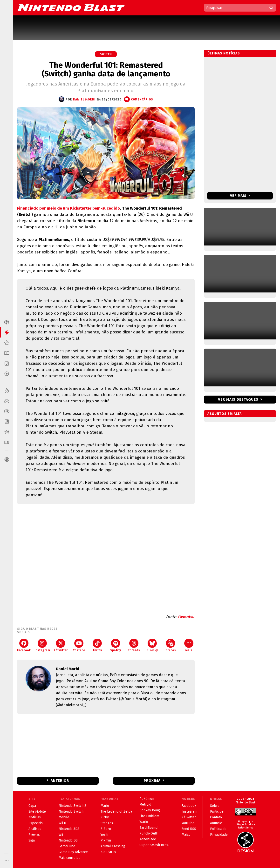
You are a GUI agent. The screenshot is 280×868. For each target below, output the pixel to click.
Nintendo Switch (71, 812)
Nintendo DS (68, 840)
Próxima (152, 781)
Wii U (62, 823)
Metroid (145, 805)
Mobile (64, 817)
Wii (61, 835)
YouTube (79, 645)
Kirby (105, 817)
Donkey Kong (150, 810)
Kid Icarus (108, 852)
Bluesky (152, 645)
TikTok (97, 645)
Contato (216, 817)
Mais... (186, 835)
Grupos (171, 645)
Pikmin (106, 840)
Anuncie (216, 823)
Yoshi (104, 835)
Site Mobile (37, 812)
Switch (106, 54)
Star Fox (107, 823)
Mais (189, 645)
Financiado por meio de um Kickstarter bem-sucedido (68, 208)
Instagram (42, 645)
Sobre (215, 806)
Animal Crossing (113, 846)
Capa (32, 806)
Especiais (36, 823)
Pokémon (147, 799)
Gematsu (186, 617)
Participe (217, 812)
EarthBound (148, 828)
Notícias (35, 817)
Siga (32, 840)
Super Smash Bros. (154, 845)
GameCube (67, 846)
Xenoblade (148, 839)
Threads (134, 645)
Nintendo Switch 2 (72, 806)
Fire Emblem (149, 816)
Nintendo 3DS (69, 829)
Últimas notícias (224, 53)
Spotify (116, 645)
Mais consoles (69, 858)
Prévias (34, 835)
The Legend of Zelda (116, 812)
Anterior (60, 781)
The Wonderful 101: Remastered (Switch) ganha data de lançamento (106, 69)
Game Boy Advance (73, 852)
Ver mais (240, 196)
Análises (35, 829)
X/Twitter (61, 645)
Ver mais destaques (238, 399)
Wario (144, 822)
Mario (105, 806)
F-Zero (106, 829)
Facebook (24, 645)
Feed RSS (189, 829)
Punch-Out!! (148, 833)
